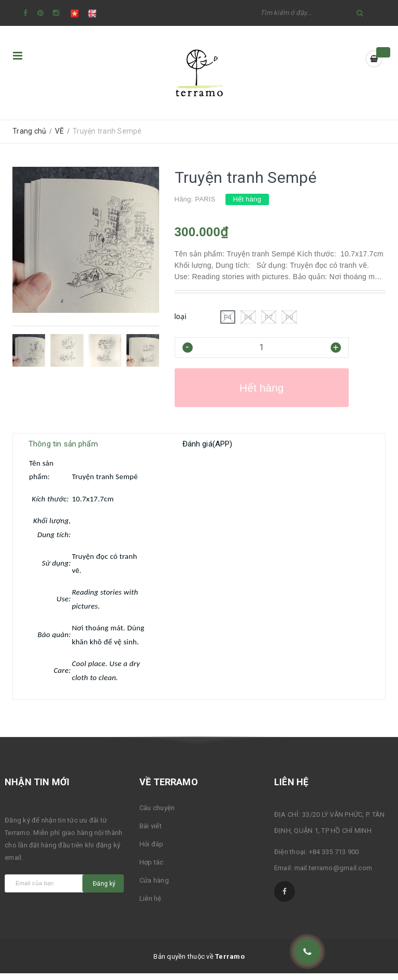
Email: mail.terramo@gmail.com (323, 875)
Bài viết (151, 833)
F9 (289, 317)
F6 (248, 317)
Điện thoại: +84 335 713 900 (317, 859)
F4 (228, 317)
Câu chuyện (157, 815)
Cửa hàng (154, 887)
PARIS (205, 199)
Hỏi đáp (152, 851)
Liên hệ (151, 905)
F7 (269, 317)
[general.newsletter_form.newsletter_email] (53, 890)
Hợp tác (152, 869)
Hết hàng (262, 388)
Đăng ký (104, 890)
